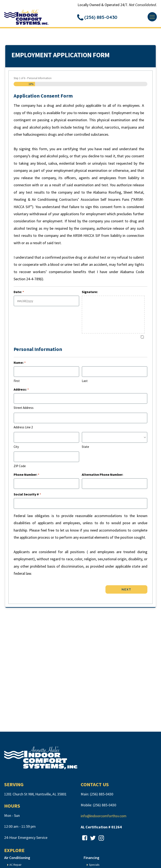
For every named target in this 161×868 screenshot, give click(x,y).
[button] (99, 18)
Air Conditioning (17, 859)
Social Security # (27, 496)
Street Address (24, 409)
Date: (19, 293)
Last (85, 382)
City (16, 448)
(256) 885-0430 (102, 796)
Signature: (90, 293)
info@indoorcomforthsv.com (104, 817)
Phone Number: (26, 476)
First (17, 382)
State (85, 448)
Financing (92, 859)
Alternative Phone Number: (102, 476)
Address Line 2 (23, 428)
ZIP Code (20, 467)
